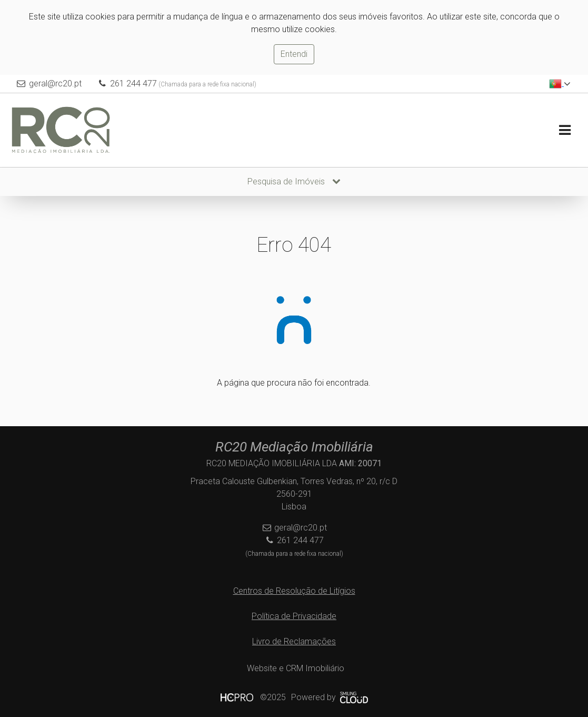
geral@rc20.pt (55, 84)
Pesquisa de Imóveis (294, 181)
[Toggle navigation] (565, 130)
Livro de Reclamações (294, 641)
